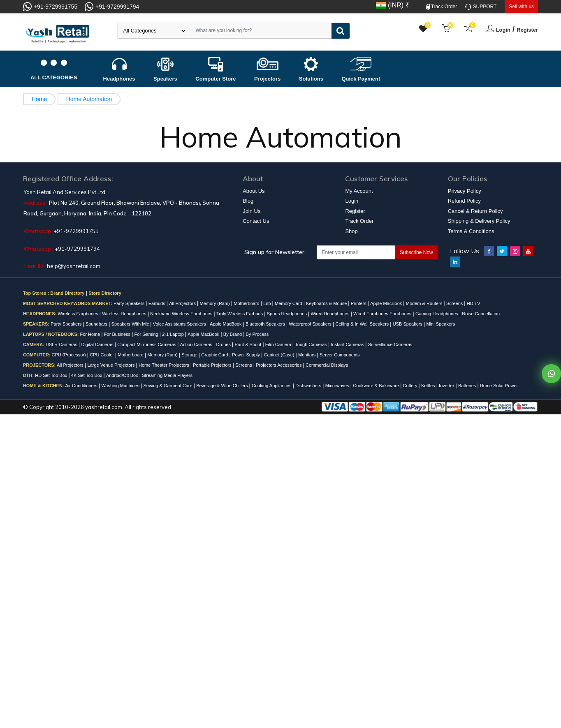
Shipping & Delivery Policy (479, 221)
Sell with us (521, 7)
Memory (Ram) (215, 303)
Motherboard (247, 303)
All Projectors (183, 303)
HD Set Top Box (52, 375)
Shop (351, 231)
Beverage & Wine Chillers (223, 386)
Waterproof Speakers (311, 324)
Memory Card (289, 303)
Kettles (429, 386)
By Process (257, 334)
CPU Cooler (102, 355)
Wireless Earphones (79, 314)
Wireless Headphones (125, 314)
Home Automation (89, 99)
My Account (359, 191)
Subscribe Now (416, 252)
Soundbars (97, 324)
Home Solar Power (499, 386)
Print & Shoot (249, 344)
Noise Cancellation (481, 314)
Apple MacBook (387, 303)
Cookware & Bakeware (377, 386)
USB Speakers (408, 324)
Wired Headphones (330, 314)
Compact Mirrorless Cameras (147, 344)
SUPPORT (481, 7)
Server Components (340, 355)
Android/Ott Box (123, 375)
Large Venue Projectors (112, 365)
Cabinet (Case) (280, 355)
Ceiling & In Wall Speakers (363, 324)
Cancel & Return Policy (475, 211)
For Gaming (147, 334)
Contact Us (256, 221)
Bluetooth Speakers (266, 324)
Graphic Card (215, 355)
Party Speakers (130, 303)
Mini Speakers (440, 324)
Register (527, 30)
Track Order (442, 7)
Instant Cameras (348, 344)
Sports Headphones (287, 314)
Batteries (468, 386)
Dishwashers (309, 386)
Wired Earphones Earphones (383, 314)
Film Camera (279, 344)
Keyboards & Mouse (327, 303)
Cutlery (411, 386)
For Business (118, 334)
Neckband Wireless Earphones (182, 314)
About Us (254, 191)
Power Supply (247, 355)
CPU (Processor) (70, 355)
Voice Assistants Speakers (180, 324)
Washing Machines (121, 386)
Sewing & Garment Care (168, 386)
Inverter (447, 386)
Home (39, 99)
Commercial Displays (327, 365)
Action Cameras (197, 344)
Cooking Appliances (272, 386)
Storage (190, 355)
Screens (455, 303)
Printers (359, 303)
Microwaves (338, 386)
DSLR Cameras (62, 344)
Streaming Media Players (167, 375)
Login (503, 30)
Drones (224, 344)
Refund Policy (464, 201)
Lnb (268, 303)
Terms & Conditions (471, 231)
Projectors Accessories (279, 365)
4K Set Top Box (87, 375)
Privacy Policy (465, 191)
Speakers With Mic (131, 324)
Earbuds (158, 303)
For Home (90, 334)
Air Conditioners (82, 386)
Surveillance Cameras (390, 344)
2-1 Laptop (174, 334)
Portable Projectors (213, 365)
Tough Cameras (312, 344)
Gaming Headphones (437, 314)
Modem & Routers (425, 303)
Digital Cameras (98, 344)
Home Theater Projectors (165, 365)
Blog (248, 201)
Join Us (252, 211)
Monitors (307, 355)
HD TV (474, 303)
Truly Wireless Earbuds (240, 314)
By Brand (233, 334)
